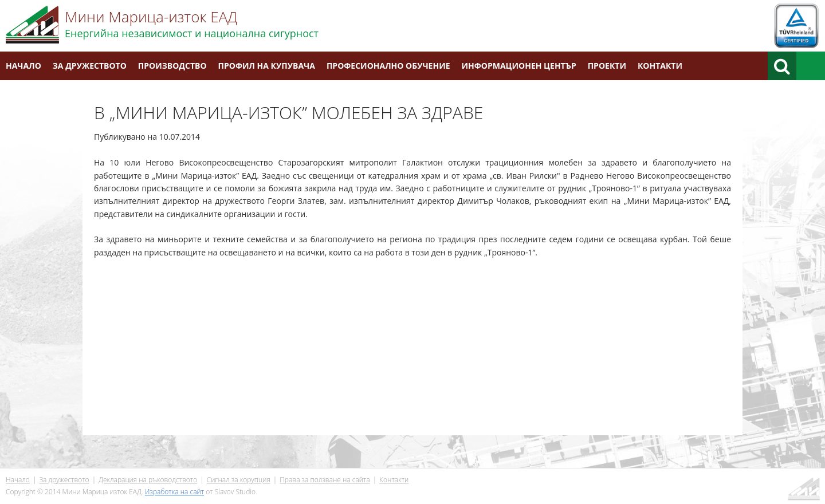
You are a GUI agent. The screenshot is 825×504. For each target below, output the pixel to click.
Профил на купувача (267, 66)
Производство (172, 66)
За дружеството (90, 66)
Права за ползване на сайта (325, 480)
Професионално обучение (388, 66)
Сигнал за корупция (239, 480)
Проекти (607, 66)
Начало (23, 66)
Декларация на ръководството (148, 480)
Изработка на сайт (174, 492)
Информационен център (519, 66)
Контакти (660, 66)
